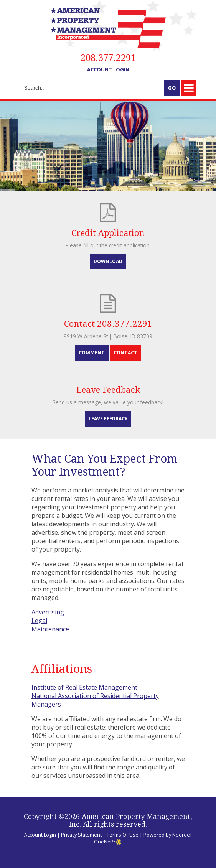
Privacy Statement (81, 835)
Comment (92, 353)
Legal (39, 621)
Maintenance (50, 629)
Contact (125, 353)
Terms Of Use (123, 835)
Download (108, 261)
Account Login (108, 69)
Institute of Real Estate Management (84, 687)
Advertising (48, 612)
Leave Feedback (108, 419)
